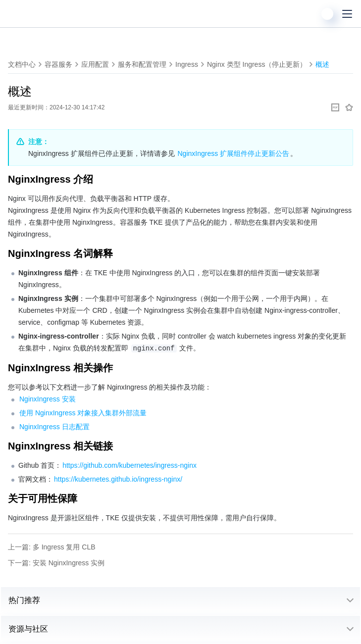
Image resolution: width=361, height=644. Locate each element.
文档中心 (22, 64)
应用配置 (95, 64)
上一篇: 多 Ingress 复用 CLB (52, 547)
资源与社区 (28, 629)
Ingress (187, 64)
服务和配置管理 (142, 64)
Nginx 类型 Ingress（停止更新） (257, 64)
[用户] (327, 14)
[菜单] (347, 14)
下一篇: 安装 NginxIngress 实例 (56, 563)
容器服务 (58, 64)
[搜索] (308, 14)
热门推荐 (24, 600)
